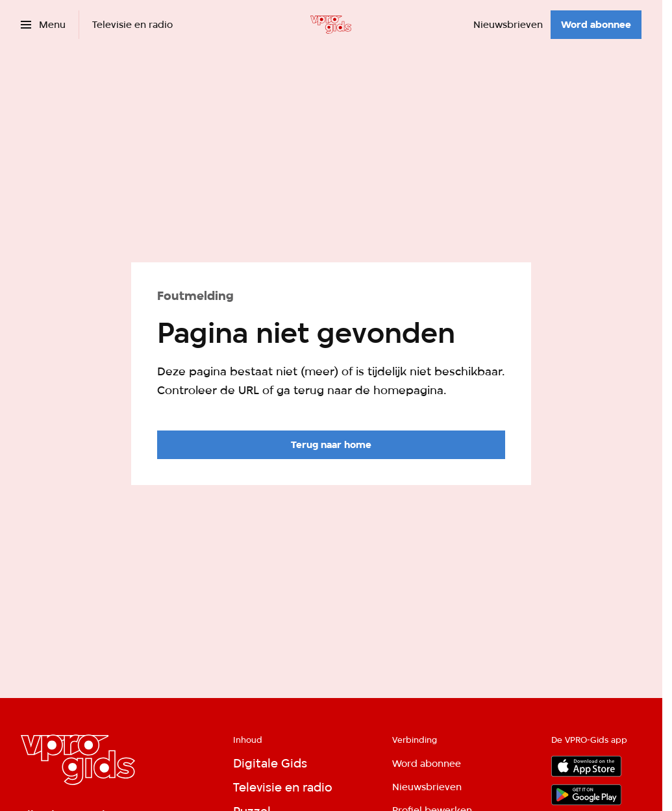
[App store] (586, 766)
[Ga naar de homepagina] (331, 445)
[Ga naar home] (331, 25)
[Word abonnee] (596, 25)
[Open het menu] (43, 25)
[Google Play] (586, 795)
